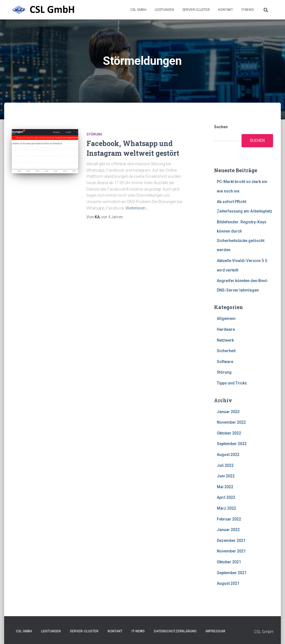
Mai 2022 (225, 487)
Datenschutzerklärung (175, 631)
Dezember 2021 (231, 541)
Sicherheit (226, 351)
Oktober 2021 (229, 562)
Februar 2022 (229, 519)
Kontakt (226, 10)
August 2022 (228, 455)
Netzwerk (225, 340)
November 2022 (231, 422)
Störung (94, 134)
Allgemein (226, 319)
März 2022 (226, 508)
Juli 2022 (225, 465)
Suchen (221, 127)
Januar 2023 (228, 412)
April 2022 (226, 497)
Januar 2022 (228, 530)
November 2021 (231, 551)
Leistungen (164, 10)
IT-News (248, 10)
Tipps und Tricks (232, 383)
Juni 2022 (226, 476)
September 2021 (232, 573)
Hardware (226, 329)
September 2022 (232, 444)
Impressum (215, 631)
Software (225, 362)
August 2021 (228, 583)
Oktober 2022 (229, 433)
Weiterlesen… (137, 208)
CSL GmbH (138, 10)
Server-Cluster (196, 10)
